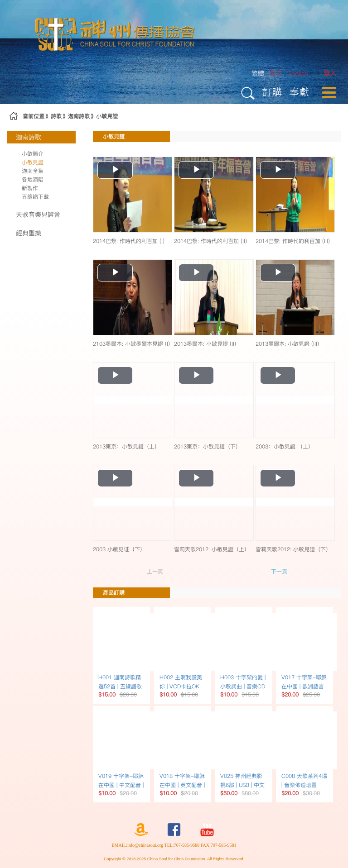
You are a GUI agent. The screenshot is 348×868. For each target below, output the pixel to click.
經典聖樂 (29, 233)
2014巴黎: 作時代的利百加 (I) (129, 241)
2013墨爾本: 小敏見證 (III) (287, 344)
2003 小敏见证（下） (119, 549)
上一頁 (155, 571)
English (298, 73)
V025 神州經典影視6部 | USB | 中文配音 (242, 785)
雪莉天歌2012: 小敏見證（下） (293, 549)
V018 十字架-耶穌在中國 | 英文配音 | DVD (182, 785)
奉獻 (299, 92)
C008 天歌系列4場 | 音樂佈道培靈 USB (304, 785)
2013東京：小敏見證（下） (208, 446)
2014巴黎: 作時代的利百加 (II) (210, 241)
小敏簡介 (33, 154)
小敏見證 (107, 116)
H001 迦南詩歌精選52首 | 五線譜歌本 (120, 686)
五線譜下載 (35, 197)
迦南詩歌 (79, 116)
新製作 (30, 188)
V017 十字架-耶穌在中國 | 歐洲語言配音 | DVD (304, 686)
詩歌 (56, 116)
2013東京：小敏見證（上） (126, 446)
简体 (276, 73)
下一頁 (279, 571)
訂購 (272, 92)
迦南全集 (33, 171)
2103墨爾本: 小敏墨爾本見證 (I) (131, 344)
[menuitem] (330, 74)
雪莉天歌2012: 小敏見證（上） (212, 549)
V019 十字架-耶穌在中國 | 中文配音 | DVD (121, 785)
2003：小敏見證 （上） (285, 446)
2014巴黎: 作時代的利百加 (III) (293, 241)
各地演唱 (33, 179)
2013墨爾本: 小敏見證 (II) (205, 344)
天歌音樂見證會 (38, 215)
